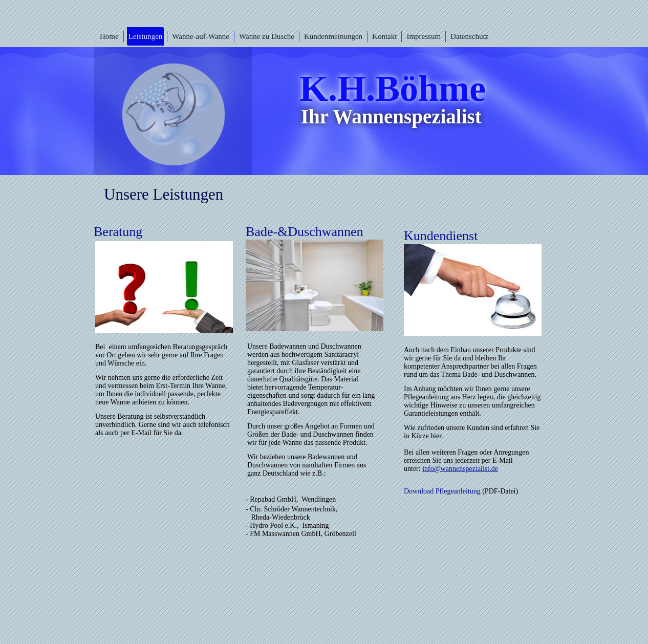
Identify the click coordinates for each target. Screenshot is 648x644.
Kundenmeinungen (333, 36)
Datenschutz (469, 36)
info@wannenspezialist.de (460, 469)
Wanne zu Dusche (267, 36)
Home (109, 36)
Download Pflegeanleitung (442, 491)
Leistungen (146, 36)
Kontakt (384, 36)
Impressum (424, 36)
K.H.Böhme (393, 89)
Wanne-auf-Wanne (201, 36)
